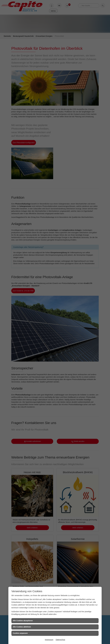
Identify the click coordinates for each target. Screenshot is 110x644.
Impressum (49, 640)
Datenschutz (60, 640)
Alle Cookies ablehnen (22, 627)
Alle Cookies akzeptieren (23, 621)
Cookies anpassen (20, 633)
